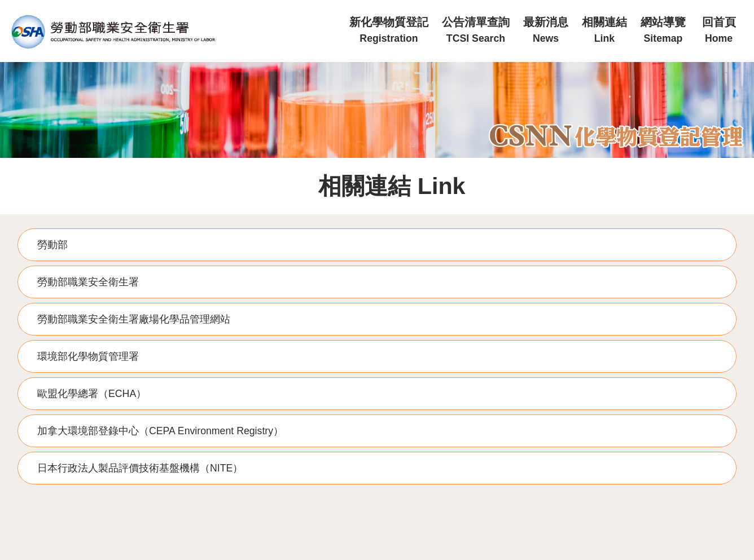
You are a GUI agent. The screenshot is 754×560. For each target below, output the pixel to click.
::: (339, 5)
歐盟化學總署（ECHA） (92, 394)
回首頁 (719, 30)
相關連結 (604, 30)
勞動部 (52, 245)
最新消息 (546, 30)
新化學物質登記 (389, 30)
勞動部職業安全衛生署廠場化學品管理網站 (134, 319)
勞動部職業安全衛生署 (88, 282)
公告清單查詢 (476, 30)
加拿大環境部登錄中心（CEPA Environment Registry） (160, 431)
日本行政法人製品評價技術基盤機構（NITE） (140, 468)
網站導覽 (663, 30)
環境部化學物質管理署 (88, 356)
